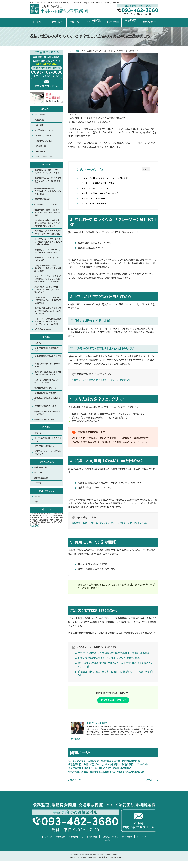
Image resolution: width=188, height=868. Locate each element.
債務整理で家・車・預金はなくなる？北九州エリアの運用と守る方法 (48, 181)
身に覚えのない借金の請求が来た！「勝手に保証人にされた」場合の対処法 (48, 311)
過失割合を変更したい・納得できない (47, 365)
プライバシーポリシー (43, 157)
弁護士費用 (76, 22)
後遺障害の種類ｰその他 (44, 420)
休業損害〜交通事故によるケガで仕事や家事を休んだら (48, 373)
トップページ (39, 22)
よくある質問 (112, 22)
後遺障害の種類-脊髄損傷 (45, 406)
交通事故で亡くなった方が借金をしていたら (48, 453)
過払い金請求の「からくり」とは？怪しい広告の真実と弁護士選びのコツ (48, 290)
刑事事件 (38, 483)
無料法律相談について (94, 22)
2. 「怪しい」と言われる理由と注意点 (99, 183)
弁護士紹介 (57, 22)
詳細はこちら (35, 526)
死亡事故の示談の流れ (44, 446)
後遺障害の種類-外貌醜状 (45, 393)
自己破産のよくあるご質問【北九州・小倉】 (47, 259)
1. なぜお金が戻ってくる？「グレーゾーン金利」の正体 (106, 178)
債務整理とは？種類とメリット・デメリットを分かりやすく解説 (48, 171)
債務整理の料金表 (42, 199)
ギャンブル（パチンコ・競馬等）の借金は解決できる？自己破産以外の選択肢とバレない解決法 (48, 279)
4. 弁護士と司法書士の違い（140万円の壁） (101, 193)
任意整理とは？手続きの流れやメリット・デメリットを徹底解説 (101, 380)
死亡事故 (38, 433)
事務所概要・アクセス (43, 141)
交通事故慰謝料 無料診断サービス (48, 349)
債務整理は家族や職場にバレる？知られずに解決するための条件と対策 (48, 191)
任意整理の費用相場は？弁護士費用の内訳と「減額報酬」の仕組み (100, 768)
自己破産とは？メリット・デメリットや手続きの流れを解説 (47, 251)
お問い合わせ (149, 22)
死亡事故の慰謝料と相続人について (48, 439)
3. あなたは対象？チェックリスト (97, 188)
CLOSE (146, 169)
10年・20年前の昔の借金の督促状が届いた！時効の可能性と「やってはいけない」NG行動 (48, 322)
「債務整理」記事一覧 (43, 329)
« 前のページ (75, 781)
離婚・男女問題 (41, 467)
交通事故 (38, 343)
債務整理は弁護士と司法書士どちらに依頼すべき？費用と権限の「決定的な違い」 (111, 524)
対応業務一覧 (40, 146)
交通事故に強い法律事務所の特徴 (48, 357)
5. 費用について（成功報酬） (95, 198)
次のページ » (152, 781)
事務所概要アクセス (131, 22)
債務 (77, 51)
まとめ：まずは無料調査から (95, 203)
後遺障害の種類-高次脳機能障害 (47, 400)
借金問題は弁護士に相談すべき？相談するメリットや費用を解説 (109, 658)
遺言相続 (38, 473)
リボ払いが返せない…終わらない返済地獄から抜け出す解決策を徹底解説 (114, 653)
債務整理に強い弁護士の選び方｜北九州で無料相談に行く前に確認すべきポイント (108, 765)
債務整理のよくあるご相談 (46, 205)
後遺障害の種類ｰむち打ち (45, 388)
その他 (37, 496)
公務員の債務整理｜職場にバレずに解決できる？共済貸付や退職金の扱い (48, 268)
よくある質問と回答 (43, 136)
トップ (71, 51)
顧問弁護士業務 (41, 478)
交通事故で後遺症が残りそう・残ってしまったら (47, 381)
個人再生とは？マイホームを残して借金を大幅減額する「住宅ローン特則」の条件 (48, 242)
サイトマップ (141, 837)
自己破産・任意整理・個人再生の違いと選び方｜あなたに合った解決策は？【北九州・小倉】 (48, 223)
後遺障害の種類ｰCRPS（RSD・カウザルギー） (47, 413)
